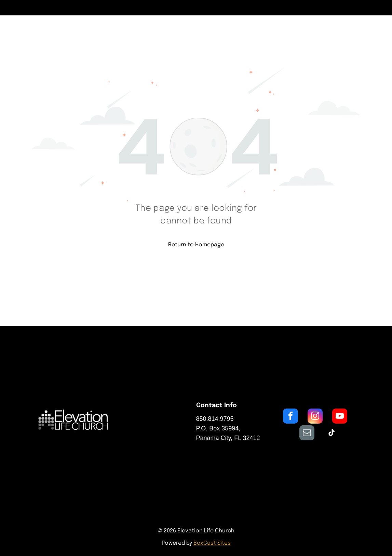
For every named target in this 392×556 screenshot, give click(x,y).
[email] (307, 434)
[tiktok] (332, 434)
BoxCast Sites (212, 543)
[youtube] (340, 417)
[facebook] (290, 417)
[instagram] (315, 417)
